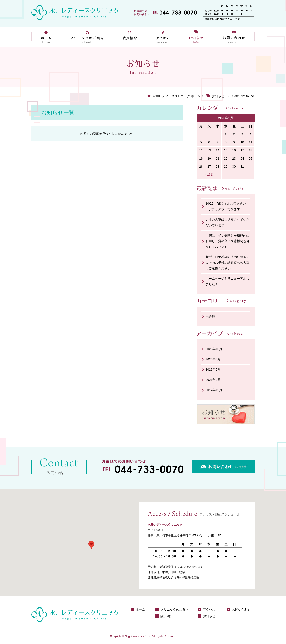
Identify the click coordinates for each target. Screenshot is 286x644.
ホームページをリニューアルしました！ (227, 281)
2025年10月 (214, 349)
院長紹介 (129, 37)
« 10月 (209, 175)
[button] (91, 545)
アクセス (163, 37)
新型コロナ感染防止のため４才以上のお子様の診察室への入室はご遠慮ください (227, 262)
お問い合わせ (234, 37)
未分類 (210, 316)
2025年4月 (213, 359)
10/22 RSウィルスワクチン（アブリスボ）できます (226, 206)
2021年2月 (213, 380)
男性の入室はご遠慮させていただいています (227, 222)
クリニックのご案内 (87, 37)
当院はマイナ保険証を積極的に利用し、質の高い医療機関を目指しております (227, 241)
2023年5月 (213, 369)
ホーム (46, 37)
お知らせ (196, 37)
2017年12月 (214, 390)
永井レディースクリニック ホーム (177, 96)
